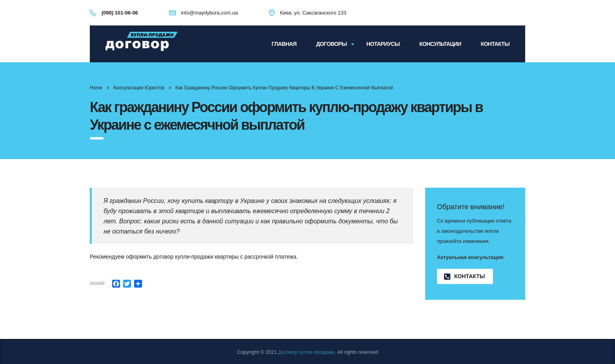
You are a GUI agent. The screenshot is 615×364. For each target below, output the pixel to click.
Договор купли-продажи (306, 352)
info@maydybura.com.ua (209, 13)
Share (97, 283)
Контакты (495, 44)
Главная (284, 44)
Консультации (440, 44)
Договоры (331, 44)
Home (96, 88)
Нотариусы (383, 44)
